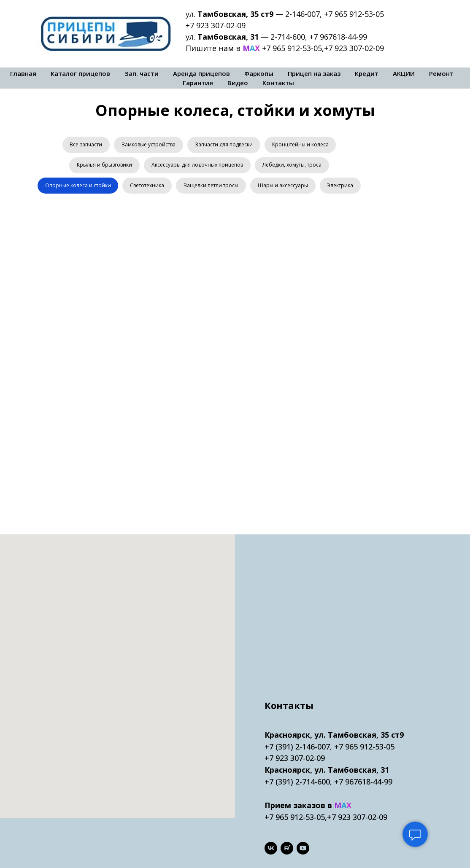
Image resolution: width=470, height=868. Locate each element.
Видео (238, 83)
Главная (23, 73)
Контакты (278, 83)
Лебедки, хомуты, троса (293, 166)
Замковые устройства (148, 145)
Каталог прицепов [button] (80, 73)
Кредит (367, 73)
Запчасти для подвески (224, 145)
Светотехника (169, 187)
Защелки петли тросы (234, 187)
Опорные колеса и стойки (99, 187)
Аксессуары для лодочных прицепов (197, 166)
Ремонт (441, 73)
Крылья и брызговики (104, 166)
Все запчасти (85, 145)
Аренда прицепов (201, 73)
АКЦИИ (404, 73)
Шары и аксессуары (307, 187)
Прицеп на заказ (314, 73)
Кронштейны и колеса (302, 145)
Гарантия (198, 83)
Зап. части (142, 73)
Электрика (199, 209)
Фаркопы (259, 73)
